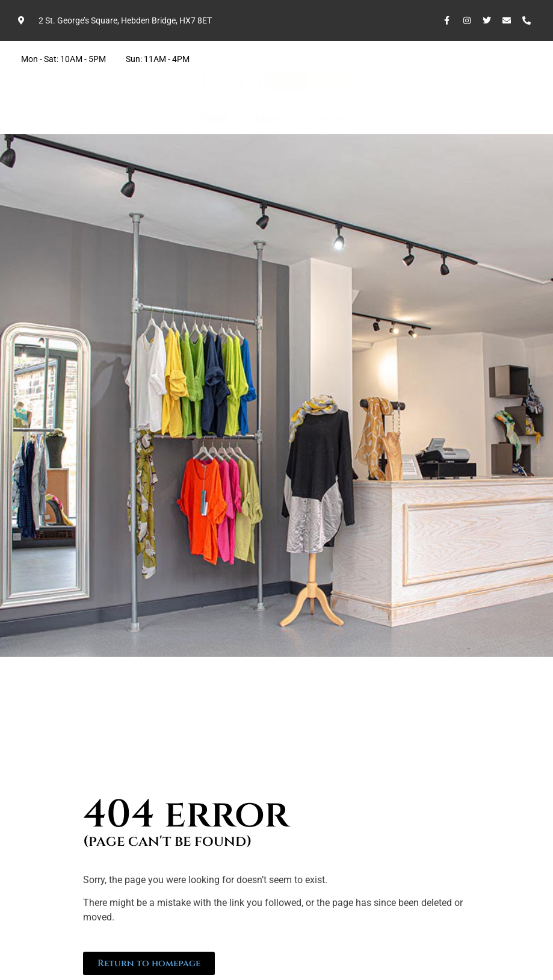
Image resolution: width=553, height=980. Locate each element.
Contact (331, 119)
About (268, 119)
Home (214, 119)
